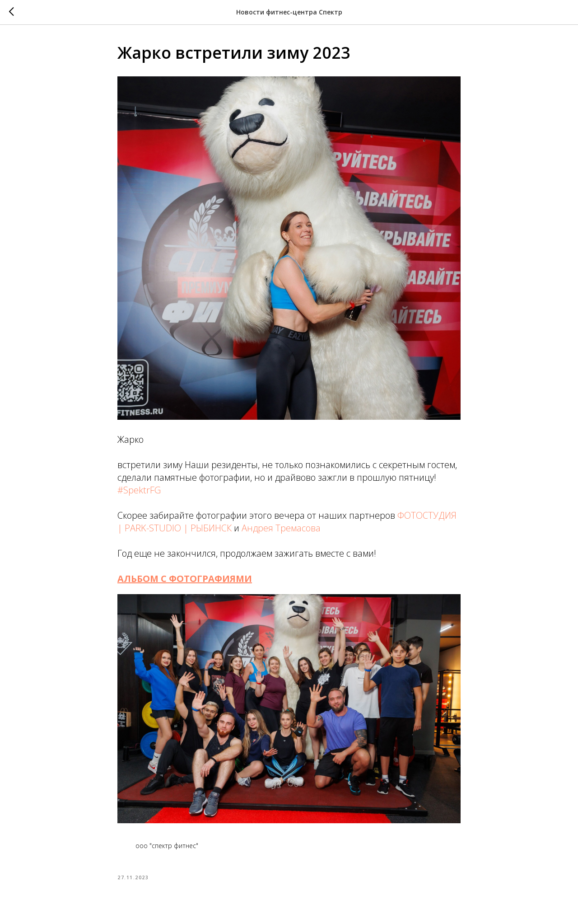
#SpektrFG (139, 490)
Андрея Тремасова (281, 528)
